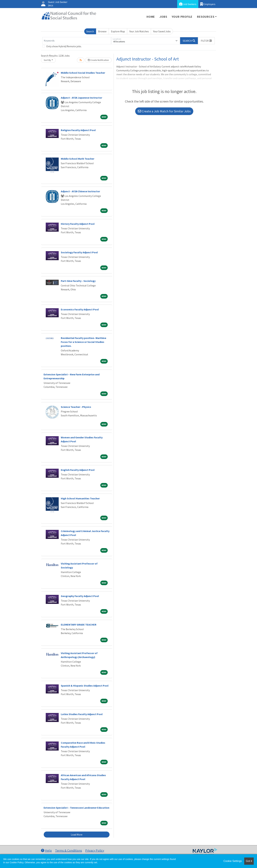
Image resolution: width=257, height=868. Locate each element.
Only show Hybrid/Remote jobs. (64, 46)
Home (151, 17)
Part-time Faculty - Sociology (78, 281)
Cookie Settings (233, 861)
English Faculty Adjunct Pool (78, 470)
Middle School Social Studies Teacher (83, 73)
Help (46, 850)
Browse (102, 31)
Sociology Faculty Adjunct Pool (79, 252)
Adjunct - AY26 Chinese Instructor (80, 191)
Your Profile (182, 17)
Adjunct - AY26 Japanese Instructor (81, 98)
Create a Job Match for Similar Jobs (164, 111)
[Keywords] (77, 41)
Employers (208, 4)
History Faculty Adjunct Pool (78, 224)
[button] (206, 41)
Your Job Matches (139, 31)
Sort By (47, 60)
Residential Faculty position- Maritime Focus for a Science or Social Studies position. (84, 342)
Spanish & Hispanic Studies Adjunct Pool (85, 686)
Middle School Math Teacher (78, 159)
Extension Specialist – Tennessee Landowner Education (76, 808)
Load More (77, 835)
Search (90, 31)
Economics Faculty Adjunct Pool (80, 309)
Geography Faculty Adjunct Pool (80, 596)
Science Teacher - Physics (76, 407)
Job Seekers (188, 4)
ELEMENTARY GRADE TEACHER (79, 625)
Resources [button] (206, 17)
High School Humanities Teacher (80, 498)
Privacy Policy (95, 850)
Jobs (163, 17)
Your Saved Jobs (162, 31)
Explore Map (118, 31)
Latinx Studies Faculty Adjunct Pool (82, 714)
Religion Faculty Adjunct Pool (78, 130)
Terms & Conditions (69, 850)
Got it (249, 861)
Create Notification (98, 60)
